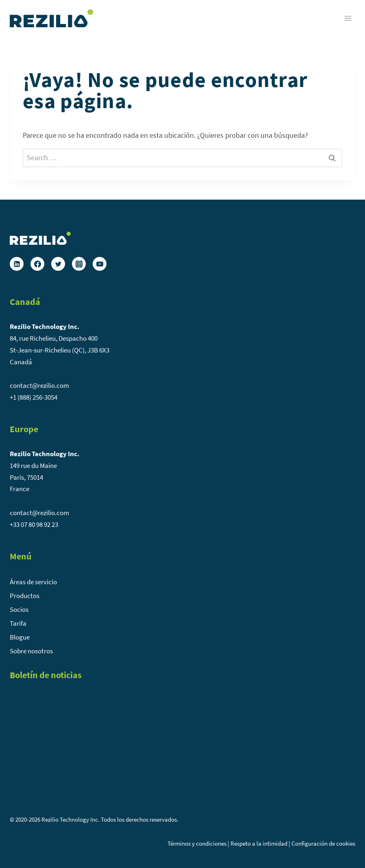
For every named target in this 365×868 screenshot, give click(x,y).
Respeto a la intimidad (259, 843)
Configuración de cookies (323, 843)
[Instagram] (79, 264)
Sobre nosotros (31, 651)
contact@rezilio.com (39, 385)
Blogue (20, 637)
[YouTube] (100, 264)
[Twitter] (58, 264)
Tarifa (18, 623)
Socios (19, 609)
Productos (25, 596)
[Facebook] (37, 264)
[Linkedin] (17, 264)
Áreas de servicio (33, 582)
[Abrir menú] (348, 18)
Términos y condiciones (197, 843)
